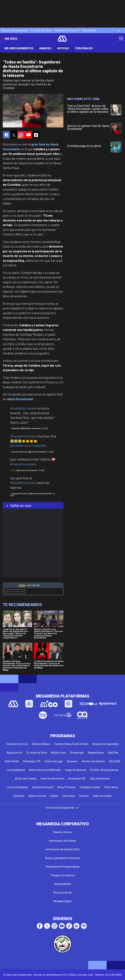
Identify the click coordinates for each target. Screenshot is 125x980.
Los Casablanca (16, 770)
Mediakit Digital (63, 901)
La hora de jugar (54, 761)
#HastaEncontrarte (23, 408)
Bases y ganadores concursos (63, 858)
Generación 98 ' (77, 779)
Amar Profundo (66, 787)
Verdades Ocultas (90, 787)
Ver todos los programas (63, 808)
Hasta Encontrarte (15, 592)
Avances (45, 48)
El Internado (77, 753)
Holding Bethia (63, 884)
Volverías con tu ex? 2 (67, 30)
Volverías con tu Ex (17, 744)
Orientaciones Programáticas (63, 867)
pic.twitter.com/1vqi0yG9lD (28, 446)
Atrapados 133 (32, 761)
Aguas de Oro (15, 753)
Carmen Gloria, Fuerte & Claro (71, 744)
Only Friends (89, 30)
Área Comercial (63, 893)
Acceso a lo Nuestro (93, 761)
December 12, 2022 (40, 428)
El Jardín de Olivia (41, 30)
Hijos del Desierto (100, 779)
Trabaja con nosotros (63, 875)
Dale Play (113, 753)
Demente (19, 796)
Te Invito (84, 796)
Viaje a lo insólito (102, 796)
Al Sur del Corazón (26, 779)
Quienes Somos (63, 832)
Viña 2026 (115, 761)
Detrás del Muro (41, 744)
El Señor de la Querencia (104, 770)
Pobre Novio (111, 787)
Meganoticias (96, 753)
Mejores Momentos (19, 48)
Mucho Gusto (59, 753)
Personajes (84, 48)
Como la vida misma (52, 779)
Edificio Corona (37, 796)
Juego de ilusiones (75, 770)
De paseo (72, 761)
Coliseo (54, 796)
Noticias (63, 48)
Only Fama (69, 796)
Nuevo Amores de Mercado (45, 770)
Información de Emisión (63, 841)
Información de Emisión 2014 (63, 849)
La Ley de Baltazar (17, 787)
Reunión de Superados (15, 30)
